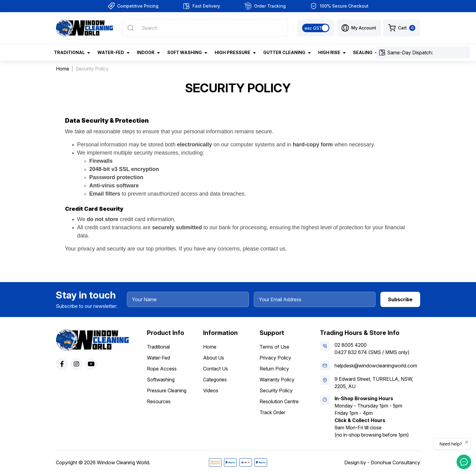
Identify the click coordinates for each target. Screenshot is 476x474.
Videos (211, 390)
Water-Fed (158, 358)
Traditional (158, 347)
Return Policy (274, 369)
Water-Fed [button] (111, 52)
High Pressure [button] (233, 52)
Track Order (272, 412)
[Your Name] (188, 299)
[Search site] (131, 28)
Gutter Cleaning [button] (284, 52)
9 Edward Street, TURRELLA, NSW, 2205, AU (374, 383)
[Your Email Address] (315, 299)
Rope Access (162, 369)
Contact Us (216, 369)
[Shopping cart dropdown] (402, 28)
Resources (159, 401)
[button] (359, 28)
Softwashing (161, 380)
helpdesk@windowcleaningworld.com (376, 366)
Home (210, 347)
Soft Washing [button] (185, 52)
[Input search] (205, 28)
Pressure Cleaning (167, 390)
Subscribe (400, 299)
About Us (214, 358)
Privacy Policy (275, 358)
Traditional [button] (69, 52)
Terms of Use (274, 347)
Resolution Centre (279, 401)
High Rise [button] (329, 52)
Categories (215, 380)
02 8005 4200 (351, 345)
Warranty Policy (277, 380)
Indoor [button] (146, 52)
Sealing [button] (363, 52)
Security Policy (276, 390)
